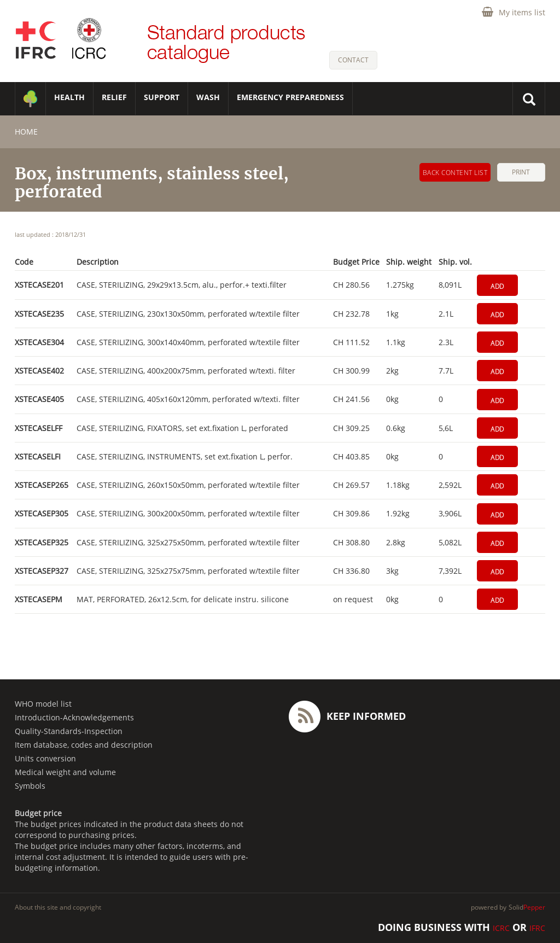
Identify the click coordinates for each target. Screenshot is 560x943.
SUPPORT (162, 97)
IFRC (537, 928)
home (26, 132)
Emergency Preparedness (290, 97)
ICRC (501, 928)
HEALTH (69, 97)
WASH (208, 97)
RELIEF (114, 97)
